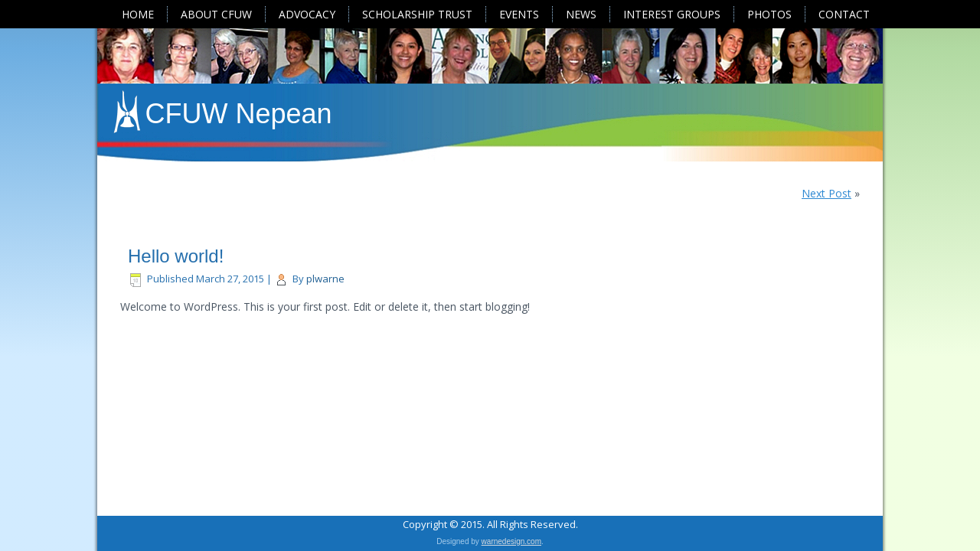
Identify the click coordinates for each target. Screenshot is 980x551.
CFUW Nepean (239, 114)
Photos (769, 14)
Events (519, 14)
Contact (844, 14)
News (581, 14)
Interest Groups (672, 14)
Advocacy (307, 14)
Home (138, 14)
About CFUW (216, 14)
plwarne (325, 279)
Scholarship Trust (417, 14)
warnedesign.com (511, 541)
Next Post (826, 193)
